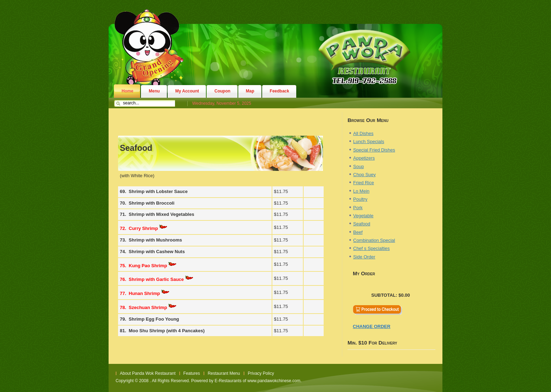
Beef (358, 232)
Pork (358, 208)
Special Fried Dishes (374, 150)
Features (192, 373)
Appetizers (364, 158)
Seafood (362, 224)
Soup (358, 166)
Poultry (360, 199)
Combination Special (374, 240)
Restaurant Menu (224, 373)
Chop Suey (364, 175)
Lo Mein (361, 191)
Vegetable (363, 216)
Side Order (364, 257)
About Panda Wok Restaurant (148, 373)
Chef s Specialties (371, 248)
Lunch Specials (369, 142)
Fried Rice (364, 183)
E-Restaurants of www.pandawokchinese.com (258, 381)
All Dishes (363, 133)
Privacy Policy (261, 373)
